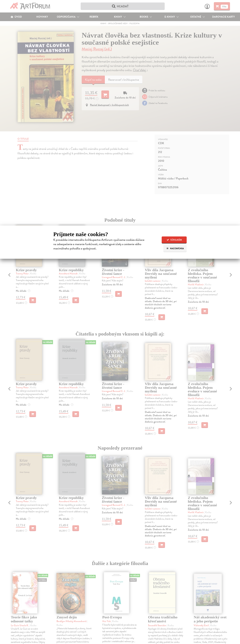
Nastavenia (175, 249)
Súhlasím (174, 240)
